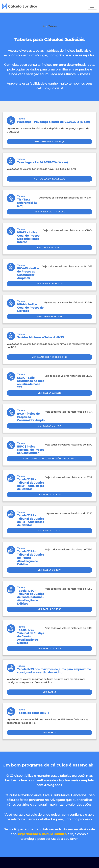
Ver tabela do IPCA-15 (50, 284)
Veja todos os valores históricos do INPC (49, 459)
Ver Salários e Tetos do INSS (49, 357)
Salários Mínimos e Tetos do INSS (40, 337)
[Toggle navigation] (92, 6)
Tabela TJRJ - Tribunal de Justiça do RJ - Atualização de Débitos (31, 520)
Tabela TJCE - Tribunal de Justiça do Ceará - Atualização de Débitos (31, 636)
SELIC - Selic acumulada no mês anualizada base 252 (31, 383)
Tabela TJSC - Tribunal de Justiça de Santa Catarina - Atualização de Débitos (31, 597)
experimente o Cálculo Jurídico (42, 834)
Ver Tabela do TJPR (50, 570)
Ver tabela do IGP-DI (50, 248)
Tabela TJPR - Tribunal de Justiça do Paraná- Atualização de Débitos (31, 558)
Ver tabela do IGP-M (49, 317)
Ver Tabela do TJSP (49, 495)
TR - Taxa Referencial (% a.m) (27, 203)
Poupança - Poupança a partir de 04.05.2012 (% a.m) (54, 122)
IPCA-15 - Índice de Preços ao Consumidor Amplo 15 (28, 273)
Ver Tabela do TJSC (49, 609)
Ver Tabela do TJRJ (50, 531)
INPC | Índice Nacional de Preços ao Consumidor (31, 450)
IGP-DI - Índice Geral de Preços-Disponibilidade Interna (29, 237)
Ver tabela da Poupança (49, 142)
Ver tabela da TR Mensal (50, 212)
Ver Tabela (49, 692)
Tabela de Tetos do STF (33, 713)
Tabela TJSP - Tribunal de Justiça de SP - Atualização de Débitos (31, 484)
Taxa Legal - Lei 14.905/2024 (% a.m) (42, 162)
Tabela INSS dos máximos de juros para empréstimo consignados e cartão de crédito (54, 671)
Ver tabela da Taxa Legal (50, 179)
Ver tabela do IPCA (49, 426)
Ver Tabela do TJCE (49, 648)
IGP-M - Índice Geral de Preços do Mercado (30, 308)
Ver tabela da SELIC (50, 393)
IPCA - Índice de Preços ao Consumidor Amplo (31, 417)
